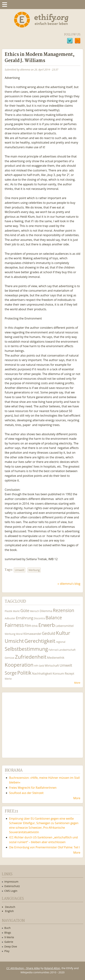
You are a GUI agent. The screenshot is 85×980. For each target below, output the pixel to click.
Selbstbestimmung (26, 649)
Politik (24, 673)
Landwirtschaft (67, 650)
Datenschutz (12, 886)
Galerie (9, 942)
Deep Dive (11, 946)
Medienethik (56, 658)
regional (61, 642)
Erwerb (47, 625)
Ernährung (25, 618)
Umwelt (20, 570)
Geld (41, 666)
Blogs (8, 932)
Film (28, 626)
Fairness (14, 625)
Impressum (11, 881)
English (9, 911)
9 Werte (9, 937)
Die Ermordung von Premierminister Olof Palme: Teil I (45, 847)
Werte (8, 679)
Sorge (11, 673)
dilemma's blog (70, 584)
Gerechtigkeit (40, 641)
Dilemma (46, 611)
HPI (36, 666)
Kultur (63, 633)
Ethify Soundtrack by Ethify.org (32, 722)
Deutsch (10, 907)
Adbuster (10, 618)
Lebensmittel (65, 626)
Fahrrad (53, 650)
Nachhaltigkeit (42, 673)
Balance (54, 618)
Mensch (35, 611)
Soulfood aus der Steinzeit (26, 793)
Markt (16, 611)
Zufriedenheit (31, 657)
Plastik (8, 611)
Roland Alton (52, 968)
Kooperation (19, 665)
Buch (8, 928)
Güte (25, 610)
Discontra (39, 618)
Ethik (35, 626)
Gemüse (9, 658)
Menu (5, 5)
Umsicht (14, 641)
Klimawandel (32, 634)
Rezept (69, 673)
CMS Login (11, 891)
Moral (19, 634)
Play (7, 951)
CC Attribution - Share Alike (23, 968)
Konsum (58, 673)
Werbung (34, 570)
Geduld (48, 633)
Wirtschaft (52, 665)
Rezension (63, 610)
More (77, 683)
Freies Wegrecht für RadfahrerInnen (33, 788)
